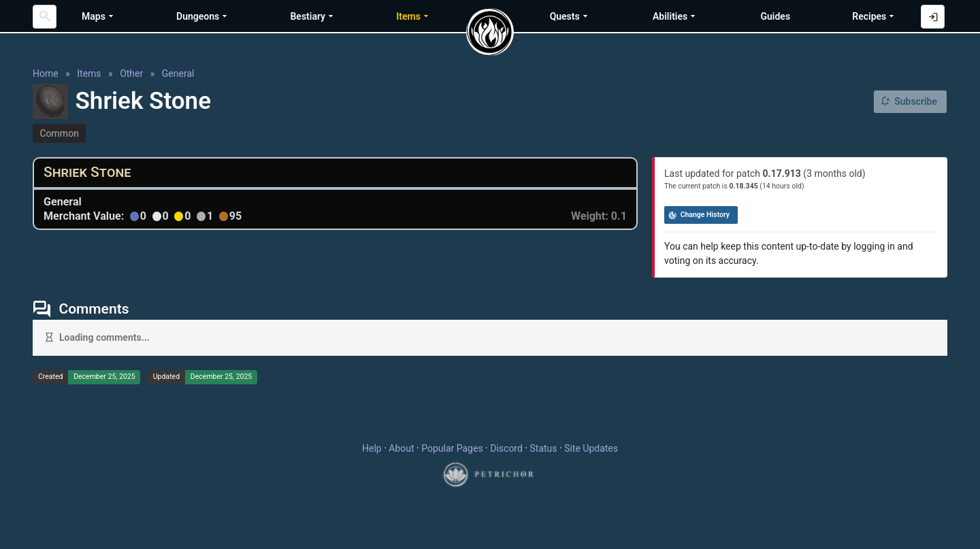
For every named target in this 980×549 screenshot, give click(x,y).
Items (89, 73)
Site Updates (591, 448)
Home (46, 73)
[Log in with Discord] (933, 17)
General (178, 73)
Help (372, 448)
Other (131, 73)
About (401, 448)
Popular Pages (452, 448)
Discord (506, 448)
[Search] (45, 17)
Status (543, 448)
